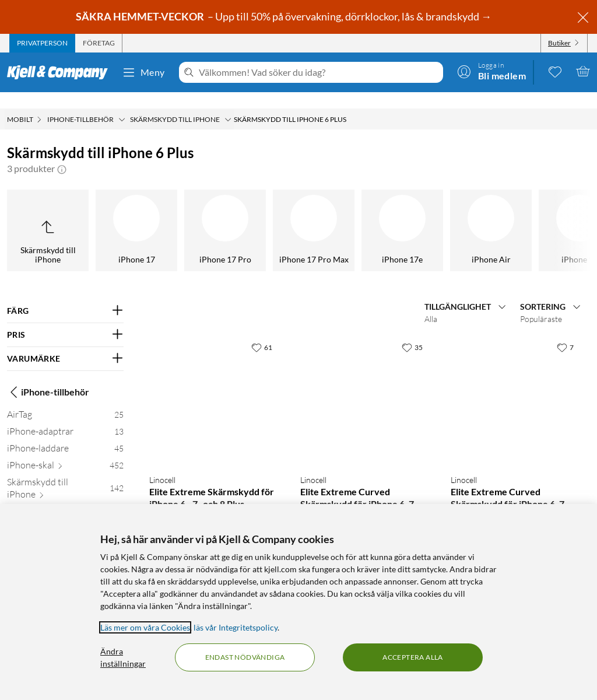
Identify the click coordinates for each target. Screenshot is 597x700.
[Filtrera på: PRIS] (65, 318)
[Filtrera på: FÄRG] (65, 295)
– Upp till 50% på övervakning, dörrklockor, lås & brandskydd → (285, 16)
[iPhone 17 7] (69, 500)
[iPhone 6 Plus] (549, 214)
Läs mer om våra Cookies (145, 627)
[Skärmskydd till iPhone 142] (65, 474)
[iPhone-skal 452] (65, 451)
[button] (62, 152)
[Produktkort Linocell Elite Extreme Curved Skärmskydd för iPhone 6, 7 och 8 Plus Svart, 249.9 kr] (364, 384)
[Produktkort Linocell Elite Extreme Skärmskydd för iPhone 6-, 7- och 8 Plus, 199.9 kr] (213, 384)
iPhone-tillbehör (48, 376)
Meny (143, 72)
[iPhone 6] (461, 214)
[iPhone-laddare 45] (65, 434)
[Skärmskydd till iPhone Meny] (228, 103)
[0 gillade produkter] (555, 71)
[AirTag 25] (65, 400)
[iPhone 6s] (372, 214)
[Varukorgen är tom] (583, 71)
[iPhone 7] (283, 214)
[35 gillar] (412, 331)
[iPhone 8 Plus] (106, 214)
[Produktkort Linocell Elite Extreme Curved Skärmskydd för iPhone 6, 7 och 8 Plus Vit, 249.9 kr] (515, 384)
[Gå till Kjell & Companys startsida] (61, 72)
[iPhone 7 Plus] (195, 214)
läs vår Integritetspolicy (236, 627)
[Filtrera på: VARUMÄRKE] (65, 342)
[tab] (42, 43)
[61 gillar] (262, 331)
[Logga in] (491, 71)
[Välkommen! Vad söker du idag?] (319, 72)
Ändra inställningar (123, 657)
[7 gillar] (565, 331)
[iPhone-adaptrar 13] (65, 417)
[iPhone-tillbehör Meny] (122, 103)
